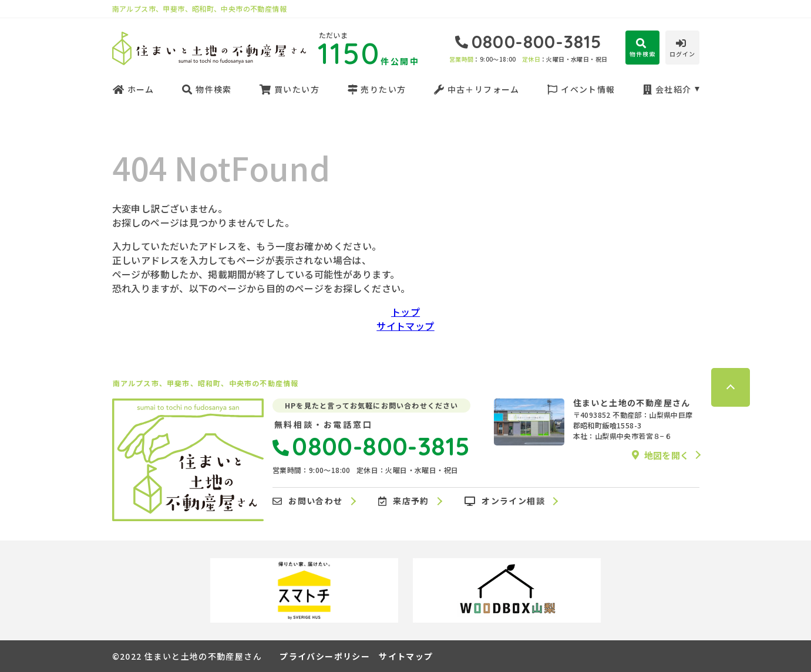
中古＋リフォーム (477, 89)
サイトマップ (405, 326)
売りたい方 (376, 89)
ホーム (133, 89)
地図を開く (660, 455)
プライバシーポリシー (325, 656)
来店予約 (404, 501)
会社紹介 (667, 89)
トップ (405, 312)
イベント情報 (581, 89)
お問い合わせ (308, 501)
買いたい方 (289, 89)
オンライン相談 (505, 501)
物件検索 (207, 89)
